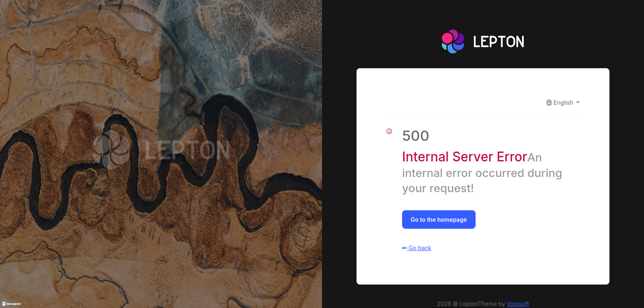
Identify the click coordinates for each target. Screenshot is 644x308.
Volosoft (518, 304)
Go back (417, 248)
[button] (563, 102)
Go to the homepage (439, 220)
